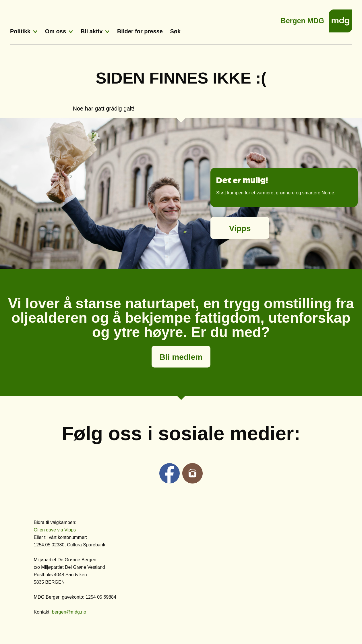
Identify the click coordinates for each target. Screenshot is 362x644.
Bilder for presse (140, 31)
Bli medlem (181, 357)
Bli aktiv (92, 31)
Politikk (20, 31)
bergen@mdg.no (69, 612)
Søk (175, 31)
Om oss (56, 31)
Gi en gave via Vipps (55, 530)
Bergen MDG (302, 19)
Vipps (240, 228)
